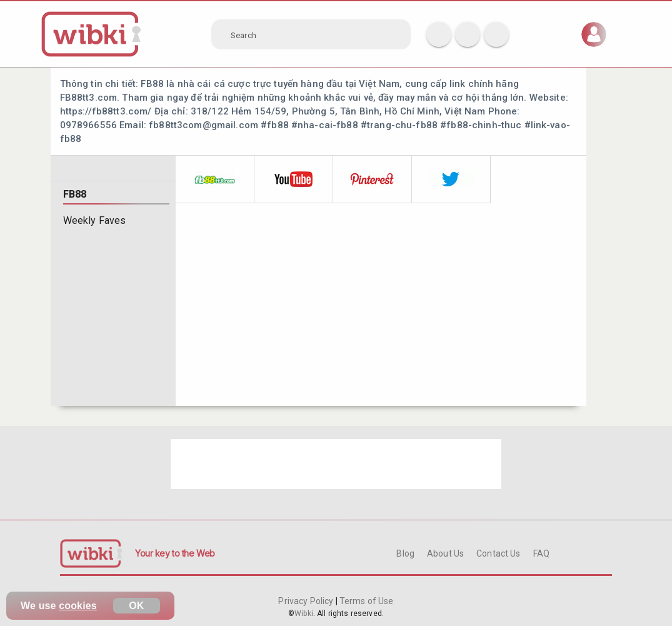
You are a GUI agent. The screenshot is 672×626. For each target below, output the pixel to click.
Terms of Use (366, 601)
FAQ (541, 553)
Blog (405, 553)
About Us (445, 553)
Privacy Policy (307, 601)
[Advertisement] (336, 464)
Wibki (304, 613)
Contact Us (498, 553)
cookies (78, 606)
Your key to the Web (175, 553)
